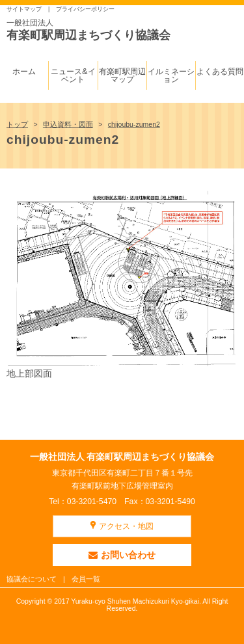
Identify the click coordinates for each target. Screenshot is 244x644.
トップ (17, 124)
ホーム (24, 72)
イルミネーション (171, 75)
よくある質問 (220, 72)
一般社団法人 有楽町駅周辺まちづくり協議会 (122, 457)
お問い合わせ (122, 555)
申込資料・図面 (68, 124)
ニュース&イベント (73, 75)
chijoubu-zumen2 (134, 124)
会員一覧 (86, 579)
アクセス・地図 (126, 526)
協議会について (32, 579)
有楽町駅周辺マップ (122, 75)
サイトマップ (24, 9)
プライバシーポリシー (85, 9)
